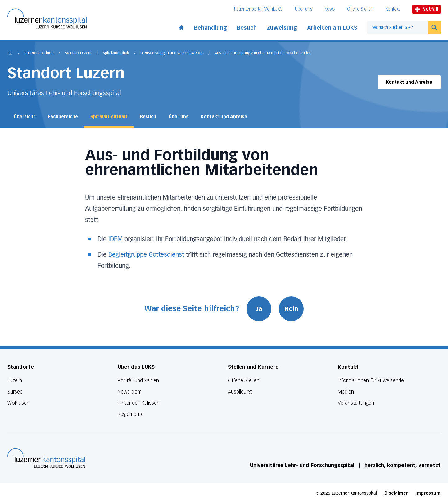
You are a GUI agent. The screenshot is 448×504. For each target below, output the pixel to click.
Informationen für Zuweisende (371, 381)
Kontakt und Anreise (409, 82)
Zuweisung (282, 28)
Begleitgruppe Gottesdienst (146, 255)
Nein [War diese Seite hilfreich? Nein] (291, 309)
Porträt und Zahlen (138, 381)
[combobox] (398, 28)
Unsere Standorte (39, 53)
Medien (346, 392)
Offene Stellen (360, 9)
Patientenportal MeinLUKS (258, 9)
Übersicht (25, 117)
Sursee (15, 392)
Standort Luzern (78, 53)
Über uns (303, 9)
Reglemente (131, 414)
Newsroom (130, 392)
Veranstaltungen (356, 403)
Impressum (428, 493)
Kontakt (393, 9)
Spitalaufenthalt (116, 53)
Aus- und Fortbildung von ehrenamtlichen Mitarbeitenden (263, 53)
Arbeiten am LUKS (332, 28)
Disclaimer (396, 493)
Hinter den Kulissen (139, 403)
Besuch (247, 28)
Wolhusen (18, 403)
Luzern (15, 381)
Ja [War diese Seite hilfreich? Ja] (259, 309)
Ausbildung (240, 392)
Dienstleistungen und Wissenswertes (172, 53)
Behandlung (210, 28)
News (330, 9)
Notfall (426, 9)
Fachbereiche (63, 117)
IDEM (115, 239)
